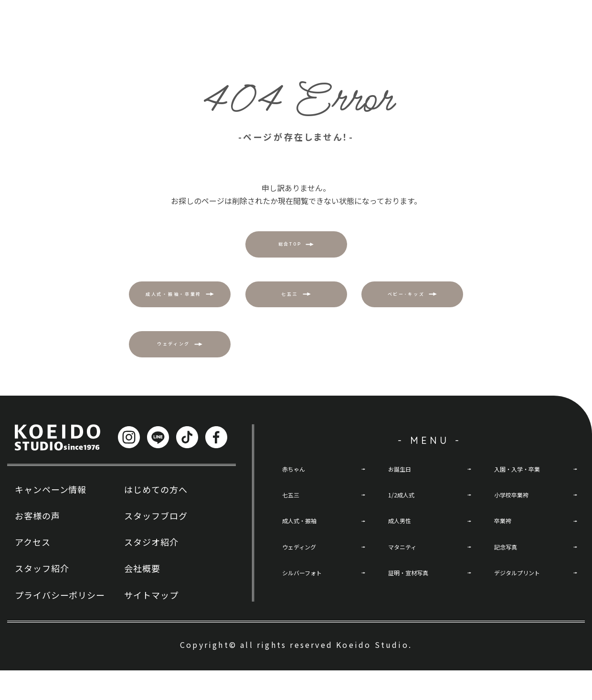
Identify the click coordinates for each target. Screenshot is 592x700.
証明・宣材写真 (415, 613)
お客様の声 (37, 545)
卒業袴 (506, 556)
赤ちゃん (297, 500)
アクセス (33, 572)
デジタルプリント (525, 613)
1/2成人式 (405, 528)
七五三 (294, 528)
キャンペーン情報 (51, 519)
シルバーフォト (309, 613)
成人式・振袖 (305, 556)
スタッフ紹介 (42, 598)
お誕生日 (403, 500)
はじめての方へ (156, 519)
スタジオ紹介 (151, 572)
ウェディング (305, 585)
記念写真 (509, 585)
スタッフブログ (156, 545)
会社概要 (142, 598)
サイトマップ (151, 625)
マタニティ (407, 585)
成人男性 (403, 556)
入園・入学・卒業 (525, 500)
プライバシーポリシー (60, 625)
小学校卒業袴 (517, 528)
